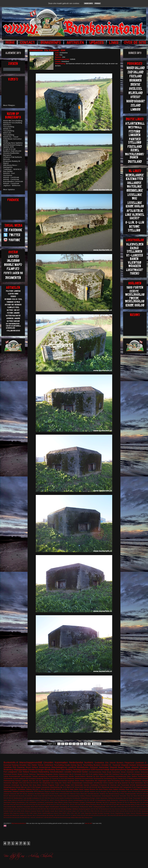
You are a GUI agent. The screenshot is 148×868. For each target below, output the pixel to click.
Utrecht (113, 763)
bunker (85, 772)
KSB (43, 796)
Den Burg (33, 785)
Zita (102, 804)
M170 (47, 796)
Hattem (116, 789)
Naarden (87, 785)
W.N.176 (140, 791)
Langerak (25, 781)
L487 (79, 813)
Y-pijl (24, 798)
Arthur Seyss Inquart (82, 789)
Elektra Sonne (55, 791)
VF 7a (70, 815)
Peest (70, 802)
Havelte (71, 776)
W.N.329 (64, 778)
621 (40, 781)
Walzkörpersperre (142, 785)
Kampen (18, 781)
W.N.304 (22, 818)
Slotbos (101, 774)
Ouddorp (82, 796)
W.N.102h (7, 804)
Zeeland (132, 765)
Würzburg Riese (95, 804)
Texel (58, 770)
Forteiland (32, 778)
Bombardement (105, 809)
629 (110, 804)
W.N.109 (13, 804)
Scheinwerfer (8, 778)
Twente (120, 778)
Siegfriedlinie (90, 781)
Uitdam (74, 811)
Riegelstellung (85, 798)
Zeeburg (87, 818)
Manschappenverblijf (31, 762)
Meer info (89, 3)
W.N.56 (122, 811)
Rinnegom (76, 802)
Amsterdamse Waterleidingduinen (53, 767)
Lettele (18, 811)
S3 (108, 785)
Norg (56, 802)
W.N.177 (137, 815)
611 (41, 798)
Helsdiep (122, 789)
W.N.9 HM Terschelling (13, 121)
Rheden (39, 811)
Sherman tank (115, 785)
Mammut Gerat (75, 794)
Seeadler (47, 811)
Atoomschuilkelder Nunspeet (11, 154)
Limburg (22, 791)
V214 (67, 815)
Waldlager (69, 809)
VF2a (146, 798)
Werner (71, 800)
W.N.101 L (36, 789)
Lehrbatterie (33, 802)
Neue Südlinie (132, 776)
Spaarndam (104, 798)
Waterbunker (63, 776)
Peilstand (88, 796)
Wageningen (102, 781)
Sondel (52, 811)
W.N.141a (110, 815)
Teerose (119, 802)
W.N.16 (140, 796)
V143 (63, 815)
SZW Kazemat (97, 770)
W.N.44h (40, 809)
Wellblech (75, 809)
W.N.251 (17, 818)
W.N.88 (55, 818)
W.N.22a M (109, 811)
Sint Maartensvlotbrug (113, 794)
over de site (88, 823)
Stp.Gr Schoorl (67, 811)
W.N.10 (15, 800)
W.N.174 (103, 811)
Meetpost (28, 811)
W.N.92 (36, 783)
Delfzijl (42, 794)
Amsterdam (15, 785)
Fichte (57, 794)
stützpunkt (13, 794)
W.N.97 (6, 796)
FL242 (57, 798)
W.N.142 (83, 787)
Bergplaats (49, 774)
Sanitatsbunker (96, 796)
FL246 (33, 787)
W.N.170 (128, 807)
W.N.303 (78, 804)
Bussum (92, 789)
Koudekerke (68, 798)
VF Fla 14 (126, 802)
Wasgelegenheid (9, 787)
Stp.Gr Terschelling (85, 765)
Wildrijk (73, 818)
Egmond (103, 776)
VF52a (122, 794)
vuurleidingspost (78, 800)
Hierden (40, 813)
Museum (42, 807)
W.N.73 (126, 778)
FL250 (133, 809)
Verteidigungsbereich (82, 770)
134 (37, 781)
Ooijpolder (13, 789)
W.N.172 (132, 815)
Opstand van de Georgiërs (98, 791)
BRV (118, 804)
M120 (33, 807)
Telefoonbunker (26, 776)
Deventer (117, 809)
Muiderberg (8, 770)
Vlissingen (144, 767)
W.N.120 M (45, 789)
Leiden (83, 813)
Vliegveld (125, 765)
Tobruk (41, 765)
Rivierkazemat (98, 778)
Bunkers (120, 763)
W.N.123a (22, 783)
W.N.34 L (33, 818)
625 (21, 794)
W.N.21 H (32, 800)
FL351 (27, 813)
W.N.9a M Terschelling (13, 123)
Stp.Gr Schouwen (75, 774)
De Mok (135, 800)
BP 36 (95, 800)
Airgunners (16, 813)
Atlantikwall (143, 770)
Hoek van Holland (132, 789)
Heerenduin (139, 783)
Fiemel (35, 796)
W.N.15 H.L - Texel (11, 137)
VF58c (92, 811)
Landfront (72, 767)
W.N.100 (145, 802)
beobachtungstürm (85, 809)
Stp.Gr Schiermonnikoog (39, 815)
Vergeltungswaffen (130, 794)
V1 (60, 778)
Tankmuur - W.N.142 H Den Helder (12, 170)
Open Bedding (66, 770)
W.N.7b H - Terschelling (9, 126)
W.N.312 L (28, 818)
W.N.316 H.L (45, 800)
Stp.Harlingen (50, 815)
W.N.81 (59, 789)
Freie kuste (123, 774)
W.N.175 (139, 807)
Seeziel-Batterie (80, 776)
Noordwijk (100, 813)
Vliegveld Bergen (117, 767)
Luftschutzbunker (64, 794)
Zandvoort (140, 763)
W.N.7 (42, 818)
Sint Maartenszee (15, 815)
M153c (23, 811)
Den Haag (55, 783)
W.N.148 (26, 800)
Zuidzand (6, 794)
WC (96, 781)
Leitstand (15, 791)
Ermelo (47, 794)
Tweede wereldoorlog (40, 776)
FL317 (136, 809)
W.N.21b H (19, 809)
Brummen (22, 796)
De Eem (96, 776)
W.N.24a (12, 818)
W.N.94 (58, 809)
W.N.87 (51, 818)
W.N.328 (52, 789)
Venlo (129, 791)
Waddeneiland (18, 798)
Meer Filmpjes (9, 105)
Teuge (131, 798)
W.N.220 (30, 783)
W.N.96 (60, 818)
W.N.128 (40, 804)
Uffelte (90, 807)
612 (85, 800)
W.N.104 (83, 815)
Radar (104, 772)
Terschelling (59, 765)
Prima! (98, 3)
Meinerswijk (79, 785)
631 (88, 800)
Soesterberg (108, 778)
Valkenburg (133, 802)
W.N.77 (52, 800)
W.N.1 (108, 807)
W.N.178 (145, 807)
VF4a (88, 811)
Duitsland (116, 774)
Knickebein (27, 807)
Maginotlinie (88, 813)
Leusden (68, 772)
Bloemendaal (62, 781)
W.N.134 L (104, 815)
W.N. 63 (139, 802)
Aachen (25, 794)
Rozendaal (145, 813)
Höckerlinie (7, 783)
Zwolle (106, 774)
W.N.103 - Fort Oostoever (9, 174)
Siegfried (102, 794)
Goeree (26, 774)
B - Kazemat (115, 765)
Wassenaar (106, 787)
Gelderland (49, 765)
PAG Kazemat (19, 767)
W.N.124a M (33, 804)
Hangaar (145, 781)
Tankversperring (137, 774)
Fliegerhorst (129, 763)
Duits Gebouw (126, 781)
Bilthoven (41, 791)
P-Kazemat (103, 785)
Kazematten (61, 762)
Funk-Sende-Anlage (10, 807)
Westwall (89, 776)
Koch (82, 791)
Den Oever (63, 783)
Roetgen (93, 798)
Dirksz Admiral (42, 785)
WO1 (99, 787)
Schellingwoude (90, 802)
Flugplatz (51, 785)
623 (46, 798)
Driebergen (123, 809)
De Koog (130, 800)
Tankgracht (113, 802)
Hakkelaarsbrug (9, 781)
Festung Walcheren (66, 791)
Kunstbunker (76, 798)
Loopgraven (13, 772)
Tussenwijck (137, 798)
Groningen (40, 770)
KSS (72, 785)
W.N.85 (95, 787)
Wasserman (64, 800)
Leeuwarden (46, 787)
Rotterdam (139, 813)
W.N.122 (26, 804)
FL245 (142, 804)
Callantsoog (122, 800)
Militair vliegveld (132, 767)
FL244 (140, 800)
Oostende (33, 811)
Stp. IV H (63, 787)
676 (91, 800)
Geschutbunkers (57, 772)
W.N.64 (38, 818)
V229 (85, 811)
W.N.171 (126, 815)
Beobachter (115, 800)
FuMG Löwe (60, 785)
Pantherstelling (143, 776)
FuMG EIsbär (33, 813)
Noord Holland (32, 767)
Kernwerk (85, 778)
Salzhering (7, 815)
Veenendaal (104, 767)
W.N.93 (11, 798)
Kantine (62, 798)
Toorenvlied (125, 785)
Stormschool (115, 796)
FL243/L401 (29, 796)
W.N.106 (93, 815)
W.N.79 (136, 811)
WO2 (140, 811)
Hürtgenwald (144, 789)
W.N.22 (25, 809)
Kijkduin (6, 789)
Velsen (10, 800)
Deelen (56, 774)
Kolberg (14, 802)
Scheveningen (88, 783)
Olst (129, 774)
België (109, 800)
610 (107, 804)
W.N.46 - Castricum (11, 179)
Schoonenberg (74, 807)
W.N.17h (6, 809)
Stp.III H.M (70, 787)
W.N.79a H (47, 809)
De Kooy (112, 809)
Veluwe (123, 772)
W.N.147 (139, 794)
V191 (81, 811)
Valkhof (74, 815)
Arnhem (137, 772)
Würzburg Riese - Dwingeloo (11, 166)
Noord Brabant (58, 796)
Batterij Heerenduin (135, 778)
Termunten (123, 796)
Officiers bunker (63, 802)
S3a (107, 763)
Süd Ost (32, 781)
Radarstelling (44, 772)
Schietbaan (21, 789)
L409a (68, 813)
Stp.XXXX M (58, 815)
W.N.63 (127, 811)
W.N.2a (72, 804)
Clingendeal (46, 783)
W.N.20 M (6, 818)
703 (40, 783)
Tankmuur (32, 774)
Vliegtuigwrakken (21, 770)
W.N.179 (142, 815)
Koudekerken (21, 802)
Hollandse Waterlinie (75, 778)
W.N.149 (134, 791)
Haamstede (7, 802)
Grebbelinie (99, 763)
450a (11, 813)
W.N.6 (105, 783)
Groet (40, 796)
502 (111, 774)
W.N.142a (121, 807)
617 (43, 798)
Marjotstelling (55, 787)
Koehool (56, 813)
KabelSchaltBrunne (48, 813)
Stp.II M (126, 798)
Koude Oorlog (70, 765)
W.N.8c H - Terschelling (9, 130)
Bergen (20, 774)
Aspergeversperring (118, 770)
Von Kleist (134, 796)
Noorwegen (107, 813)
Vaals (5, 800)
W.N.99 (63, 809)
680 (97, 809)
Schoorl (16, 778)
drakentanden (115, 787)
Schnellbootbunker (93, 794)
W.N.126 (99, 815)
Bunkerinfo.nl (11, 762)
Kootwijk (6, 811)
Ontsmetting (63, 807)
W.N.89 (53, 809)
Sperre (115, 778)
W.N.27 (38, 800)
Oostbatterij (94, 785)
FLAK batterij (93, 774)
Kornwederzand (121, 776)
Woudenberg (50, 770)
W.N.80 (46, 818)
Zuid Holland (24, 772)
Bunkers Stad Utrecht (12, 151)
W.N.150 (116, 815)
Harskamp (20, 807)
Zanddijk (29, 798)
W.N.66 (131, 811)
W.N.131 (53, 804)
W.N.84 (146, 791)
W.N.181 (12, 809)
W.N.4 (118, 811)
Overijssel (94, 767)
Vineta (78, 815)
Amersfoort (77, 772)
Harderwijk (40, 778)
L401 (27, 802)
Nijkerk (47, 807)
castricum (22, 778)
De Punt (131, 783)
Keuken (145, 787)
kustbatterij (36, 798)
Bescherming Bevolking (127, 804)
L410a (72, 813)
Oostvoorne (29, 791)
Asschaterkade (53, 776)
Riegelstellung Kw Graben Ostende (125, 813)
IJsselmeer (130, 772)
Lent (15, 811)
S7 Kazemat (54, 778)
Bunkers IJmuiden (101, 765)
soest (91, 818)
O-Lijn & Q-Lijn (9, 149)
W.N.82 (89, 787)
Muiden (15, 774)
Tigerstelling (41, 774)
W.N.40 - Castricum (11, 183)
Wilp (83, 818)
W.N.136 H (114, 807)
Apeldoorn (31, 794)
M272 (37, 807)
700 (99, 809)
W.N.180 (85, 774)
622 (116, 783)
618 (94, 809)
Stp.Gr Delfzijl (112, 791)
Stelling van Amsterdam (115, 798)
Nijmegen (15, 783)
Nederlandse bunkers (81, 762)
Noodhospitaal (54, 807)
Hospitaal (71, 781)
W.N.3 (114, 811)
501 (27, 778)
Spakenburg (23, 815)
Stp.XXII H (106, 802)
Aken (72, 789)
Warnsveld (12, 796)
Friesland (34, 772)
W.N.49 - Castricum (11, 177)
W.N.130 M (47, 804)
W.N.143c (97, 811)
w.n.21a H (66, 789)
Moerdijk (95, 813)
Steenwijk (99, 802)
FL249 (129, 809)
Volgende (97, 744)
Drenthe (31, 770)
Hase (111, 789)
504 (92, 809)
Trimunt (77, 787)
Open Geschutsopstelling (71, 796)
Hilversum (76, 791)
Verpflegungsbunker (99, 807)
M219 (51, 796)
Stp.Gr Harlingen (122, 791)
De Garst (99, 789)
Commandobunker (95, 772)
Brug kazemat (123, 783)
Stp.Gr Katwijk (59, 811)
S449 (43, 811)
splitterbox (6, 813)
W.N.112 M (19, 804)
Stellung (29, 789)
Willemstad (78, 818)
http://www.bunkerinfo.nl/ (19, 823)
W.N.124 (20, 800)
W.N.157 (59, 804)
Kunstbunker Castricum (13, 181)
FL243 (52, 794)
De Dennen (24, 785)
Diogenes (47, 791)
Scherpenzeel (142, 765)
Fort (5, 772)
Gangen (38, 787)
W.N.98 (132, 785)
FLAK (134, 787)
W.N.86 (83, 804)
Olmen (77, 781)
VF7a (36, 791)
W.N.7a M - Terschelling (9, 134)
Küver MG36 (62, 813)
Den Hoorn (51, 798)
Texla (128, 796)
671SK (114, 804)
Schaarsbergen (77, 783)
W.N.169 (121, 815)
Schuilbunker (98, 783)
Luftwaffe (86, 791)
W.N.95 (57, 800)
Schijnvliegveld (106, 796)
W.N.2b (145, 774)
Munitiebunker (83, 767)
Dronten (145, 778)
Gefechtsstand (136, 781)
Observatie (84, 794)
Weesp (18, 787)
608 (18, 794)
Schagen (82, 802)
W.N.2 (146, 815)
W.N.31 (35, 809)
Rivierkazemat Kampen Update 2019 (13, 146)
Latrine (6, 776)
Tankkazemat (84, 807)
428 (105, 804)
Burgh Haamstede (114, 772)
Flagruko (139, 787)
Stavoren (30, 815)
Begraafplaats (102, 800)
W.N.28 (6, 798)
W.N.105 (88, 815)
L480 (76, 813)
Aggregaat (46, 781)
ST (69, 807)
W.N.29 (30, 809)
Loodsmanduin (49, 802)
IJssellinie (8, 767)
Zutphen (111, 783)
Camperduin (127, 787)
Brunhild (37, 794)
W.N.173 (133, 807)
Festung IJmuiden (19, 765)
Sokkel (98, 798)
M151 (69, 783)
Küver (91, 778)
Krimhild (11, 811)
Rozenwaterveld (15, 776)
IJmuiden (48, 762)
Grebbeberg (110, 776)
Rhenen (47, 778)
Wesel (88, 804)
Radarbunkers (64, 774)
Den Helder (32, 765)
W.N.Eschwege (66, 818)
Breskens (22, 813)
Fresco (106, 789)
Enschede (54, 781)
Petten (82, 781)
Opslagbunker (132, 770)
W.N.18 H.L (66, 804)
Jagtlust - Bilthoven (12, 185)
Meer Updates (9, 189)
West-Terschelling (114, 781)
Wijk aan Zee (25, 787)
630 (121, 787)
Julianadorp (8, 791)
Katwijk (106, 770)
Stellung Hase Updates (13, 143)
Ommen (112, 813)
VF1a (143, 798)
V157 (78, 811)
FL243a (137, 804)
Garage (67, 785)
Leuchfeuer (41, 802)
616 (17, 796)
